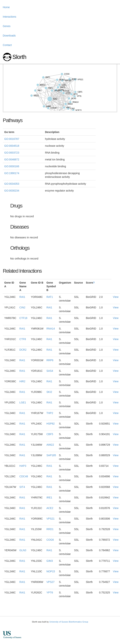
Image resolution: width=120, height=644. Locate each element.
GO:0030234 (12, 191)
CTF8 (23, 339)
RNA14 (51, 329)
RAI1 (22, 297)
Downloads (9, 36)
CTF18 (23, 318)
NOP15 (51, 571)
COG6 (50, 540)
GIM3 (50, 561)
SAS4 (50, 371)
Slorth (19, 57)
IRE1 (49, 497)
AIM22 (50, 445)
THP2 (50, 413)
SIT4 (22, 487)
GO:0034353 (12, 184)
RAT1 (50, 297)
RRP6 (50, 360)
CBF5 (50, 434)
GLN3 (23, 550)
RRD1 (50, 529)
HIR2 (22, 381)
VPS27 (51, 582)
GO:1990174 (12, 173)
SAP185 (51, 455)
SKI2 (49, 392)
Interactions (9, 17)
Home (6, 7)
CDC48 (24, 476)
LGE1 (23, 402)
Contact (7, 45)
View (116, 297)
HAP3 (23, 466)
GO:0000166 (12, 166)
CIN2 (22, 307)
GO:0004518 (12, 146)
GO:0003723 (12, 153)
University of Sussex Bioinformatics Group (69, 622)
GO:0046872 (12, 159)
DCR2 (23, 350)
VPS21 (51, 519)
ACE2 (50, 508)
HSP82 (51, 424)
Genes (7, 26)
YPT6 (50, 593)
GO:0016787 (12, 139)
